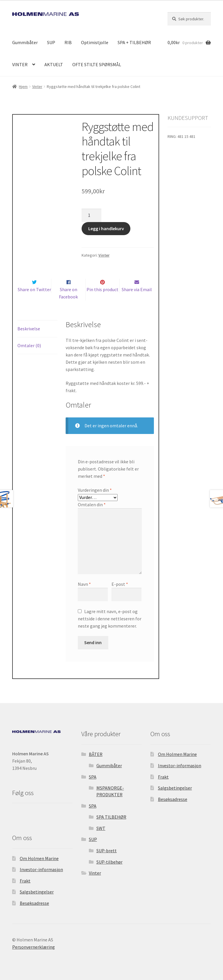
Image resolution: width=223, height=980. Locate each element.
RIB (68, 42)
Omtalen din (92, 504)
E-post (120, 584)
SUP (51, 42)
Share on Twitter (34, 289)
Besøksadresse (34, 903)
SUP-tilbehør (109, 862)
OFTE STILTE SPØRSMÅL (97, 64)
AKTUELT (54, 64)
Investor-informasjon (41, 869)
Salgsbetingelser (37, 892)
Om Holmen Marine (39, 858)
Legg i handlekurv (106, 228)
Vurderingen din (95, 490)
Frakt (25, 880)
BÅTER (96, 754)
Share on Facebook (68, 293)
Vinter (37, 86)
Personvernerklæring (34, 947)
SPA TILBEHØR (111, 817)
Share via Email (137, 289)
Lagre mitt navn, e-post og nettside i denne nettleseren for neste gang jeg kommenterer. (110, 618)
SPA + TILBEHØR (134, 42)
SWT (101, 828)
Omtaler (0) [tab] (29, 345)
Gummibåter (25, 42)
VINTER (20, 64)
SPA (93, 777)
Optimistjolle (95, 42)
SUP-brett (107, 851)
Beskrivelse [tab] (29, 328)
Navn (84, 584)
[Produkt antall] (91, 215)
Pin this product (102, 289)
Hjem (23, 86)
